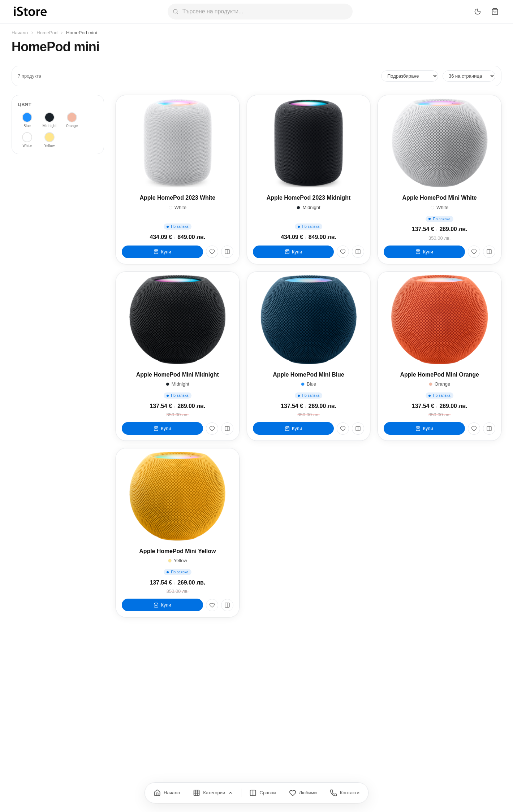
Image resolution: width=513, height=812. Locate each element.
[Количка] (495, 12)
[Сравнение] (262, 793)
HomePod (47, 33)
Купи (162, 252)
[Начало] (167, 793)
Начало (20, 33)
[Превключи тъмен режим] (478, 12)
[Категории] (213, 793)
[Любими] (212, 252)
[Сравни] (227, 252)
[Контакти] (345, 793)
